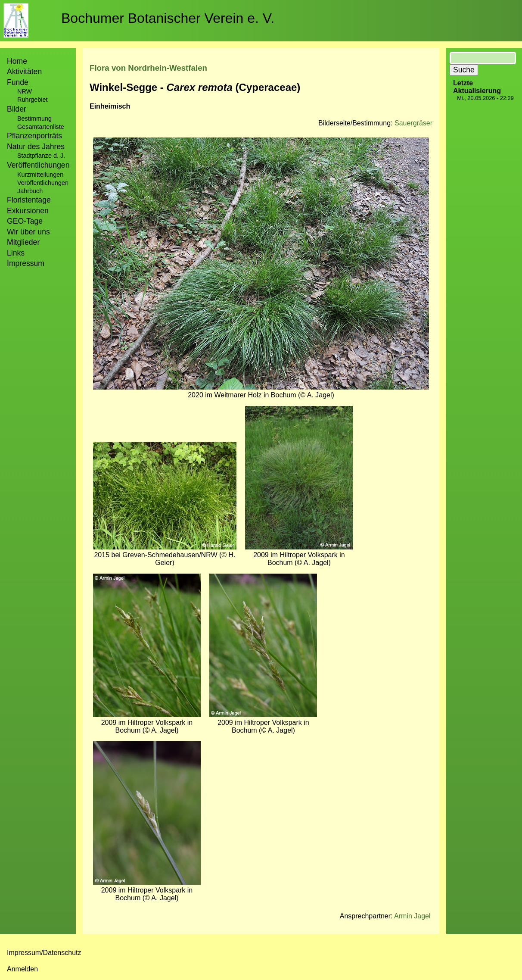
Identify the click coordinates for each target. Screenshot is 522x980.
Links (16, 253)
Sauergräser (413, 123)
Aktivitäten (24, 72)
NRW (25, 91)
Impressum (26, 263)
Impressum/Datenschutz (44, 953)
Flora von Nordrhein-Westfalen (148, 68)
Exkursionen (28, 211)
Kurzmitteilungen (40, 175)
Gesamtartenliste (41, 127)
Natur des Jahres (36, 147)
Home (17, 61)
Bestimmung (34, 119)
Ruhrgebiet (32, 100)
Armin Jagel (412, 916)
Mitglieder (23, 242)
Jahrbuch (30, 191)
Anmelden (22, 969)
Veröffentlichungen (43, 183)
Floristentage (29, 200)
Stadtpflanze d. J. (41, 156)
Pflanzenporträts (34, 136)
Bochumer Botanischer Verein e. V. (168, 18)
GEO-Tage (25, 221)
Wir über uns (28, 232)
